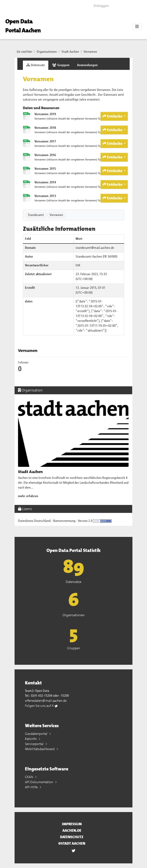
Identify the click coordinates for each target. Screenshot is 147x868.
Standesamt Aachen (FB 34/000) (96, 257)
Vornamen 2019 (45, 114)
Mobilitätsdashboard (40, 749)
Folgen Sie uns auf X (41, 706)
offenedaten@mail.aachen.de (46, 701)
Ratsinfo (31, 739)
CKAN (29, 777)
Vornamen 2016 (45, 155)
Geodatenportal (37, 734)
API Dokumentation (39, 782)
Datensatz (36, 65)
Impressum (72, 824)
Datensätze (73, 582)
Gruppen (61, 65)
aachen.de (72, 830)
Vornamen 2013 (45, 196)
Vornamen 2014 (45, 182)
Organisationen (47, 52)
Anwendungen (87, 65)
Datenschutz (72, 837)
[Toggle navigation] (137, 27)
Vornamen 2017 (45, 142)
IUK (78, 265)
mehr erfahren (28, 496)
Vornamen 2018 (45, 128)
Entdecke (113, 116)
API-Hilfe (32, 787)
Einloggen (101, 6)
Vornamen (90, 52)
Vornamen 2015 (45, 169)
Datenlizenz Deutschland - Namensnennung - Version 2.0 (55, 521)
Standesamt (36, 215)
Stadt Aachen (70, 52)
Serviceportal (35, 744)
